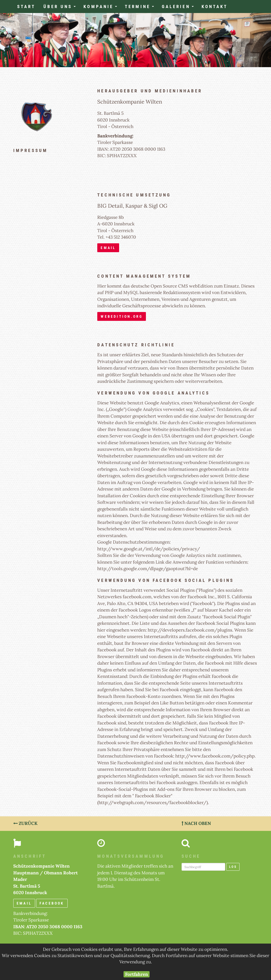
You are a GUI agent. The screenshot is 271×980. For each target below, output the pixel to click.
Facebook (52, 903)
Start (26, 7)
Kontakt (215, 7)
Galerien (180, 8)
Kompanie (102, 8)
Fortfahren (137, 974)
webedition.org (122, 316)
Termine (141, 8)
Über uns (62, 8)
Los (233, 867)
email (108, 248)
